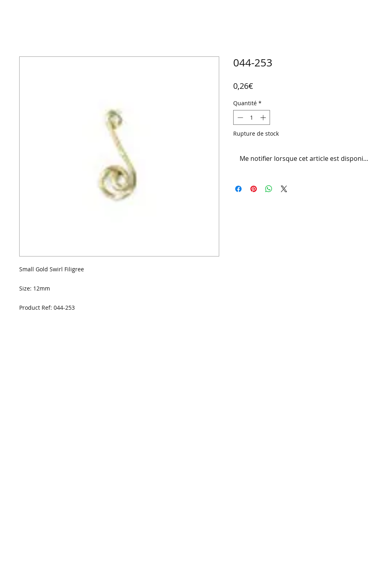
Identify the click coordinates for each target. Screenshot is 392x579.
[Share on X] (284, 189)
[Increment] (264, 117)
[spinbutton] (252, 117)
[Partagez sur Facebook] (238, 189)
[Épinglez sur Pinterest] (254, 189)
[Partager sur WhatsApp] (269, 189)
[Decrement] (239, 117)
